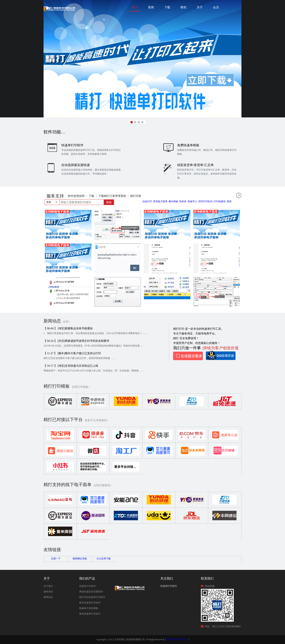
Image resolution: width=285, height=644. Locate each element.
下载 (167, 7)
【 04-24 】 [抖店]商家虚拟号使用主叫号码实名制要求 (76, 341)
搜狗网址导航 (80, 559)
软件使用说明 (76, 196)
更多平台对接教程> (97, 420)
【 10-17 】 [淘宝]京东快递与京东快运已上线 (71, 366)
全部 (239, 195)
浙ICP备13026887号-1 (177, 639)
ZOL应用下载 (104, 559)
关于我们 (48, 586)
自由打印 (147, 201)
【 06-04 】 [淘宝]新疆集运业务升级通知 (68, 328)
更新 (229, 201)
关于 (200, 7)
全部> (66, 322)
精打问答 (136, 196)
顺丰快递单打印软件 (90, 603)
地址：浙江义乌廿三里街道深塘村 (223, 626)
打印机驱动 (220, 201)
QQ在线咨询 (221, 355)
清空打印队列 (205, 201)
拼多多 (183, 201)
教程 (183, 7)
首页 (135, 7)
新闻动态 (48, 597)
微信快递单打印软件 (90, 614)
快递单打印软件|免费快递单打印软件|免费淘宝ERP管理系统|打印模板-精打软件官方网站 (59, 9)
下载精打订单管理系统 (112, 196)
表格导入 (192, 201)
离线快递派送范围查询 (91, 592)
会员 (216, 7)
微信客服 (210, 586)
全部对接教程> (103, 485)
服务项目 (48, 592)
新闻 (151, 7)
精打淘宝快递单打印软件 (92, 597)
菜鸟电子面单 (160, 201)
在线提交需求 (188, 356)
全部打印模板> (81, 387)
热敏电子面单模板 (89, 608)
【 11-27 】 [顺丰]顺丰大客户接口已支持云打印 (72, 353)
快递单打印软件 (87, 586)
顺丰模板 (173, 201)
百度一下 (56, 559)
